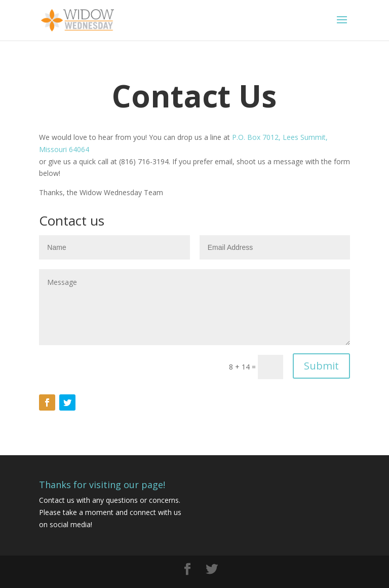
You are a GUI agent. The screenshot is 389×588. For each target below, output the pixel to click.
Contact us (57, 500)
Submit (321, 366)
